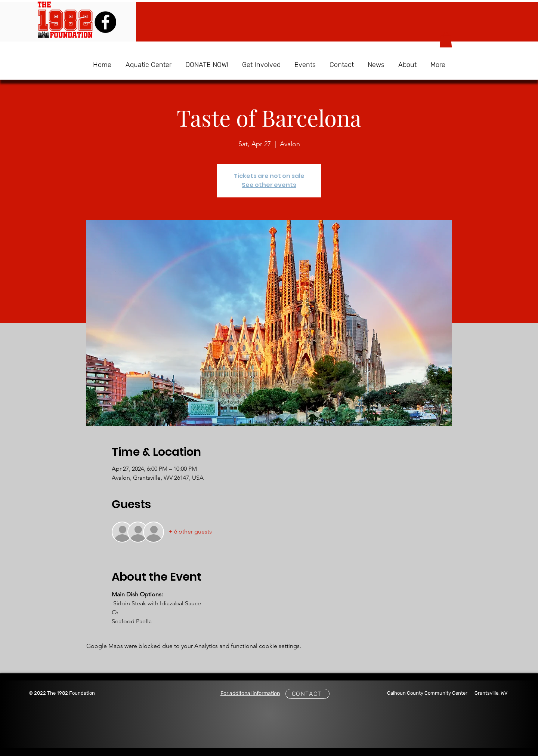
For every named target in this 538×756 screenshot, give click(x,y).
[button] (446, 40)
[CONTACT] (307, 694)
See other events (269, 185)
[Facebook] (105, 22)
